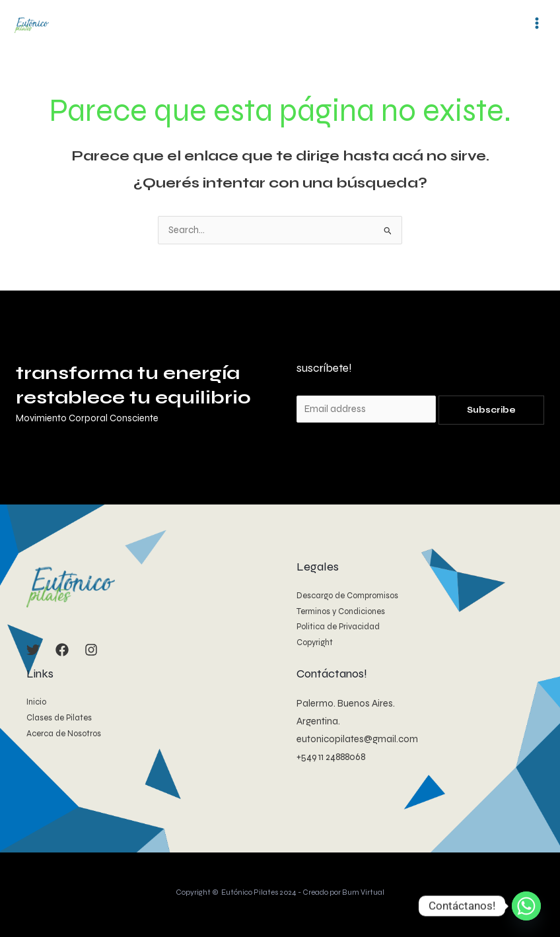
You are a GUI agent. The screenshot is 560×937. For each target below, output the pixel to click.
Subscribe (491, 409)
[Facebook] (62, 649)
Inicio (36, 701)
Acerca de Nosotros (64, 732)
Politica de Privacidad (338, 626)
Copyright (315, 642)
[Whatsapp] (526, 906)
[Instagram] (91, 649)
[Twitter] (33, 649)
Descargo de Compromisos (347, 595)
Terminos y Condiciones (341, 611)
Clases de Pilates (59, 717)
